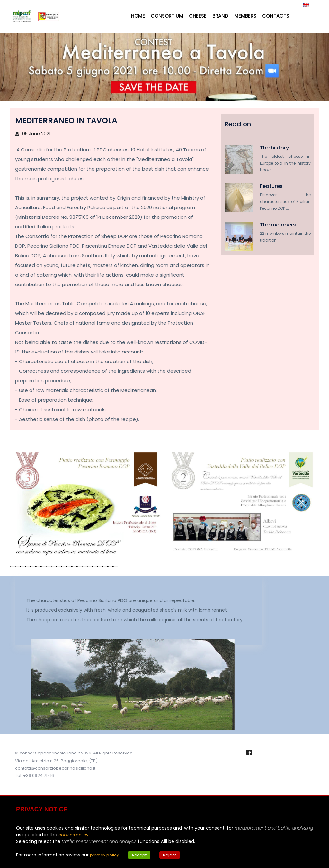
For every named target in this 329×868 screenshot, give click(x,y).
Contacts (276, 16)
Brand (220, 16)
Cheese (198, 16)
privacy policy (105, 855)
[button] (13, 566)
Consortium (167, 16)
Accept (142, 855)
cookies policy (74, 835)
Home (138, 16)
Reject (175, 855)
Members (245, 16)
